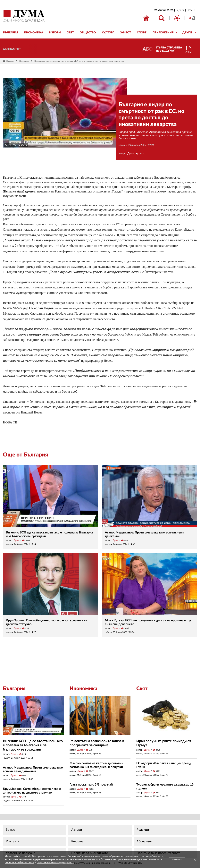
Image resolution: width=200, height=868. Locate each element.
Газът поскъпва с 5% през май (91, 785)
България (24, 61)
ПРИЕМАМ (177, 860)
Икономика (83, 689)
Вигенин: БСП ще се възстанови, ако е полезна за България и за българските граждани (33, 745)
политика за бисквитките (20, 862)
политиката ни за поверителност (56, 862)
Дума (131, 154)
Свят (142, 689)
